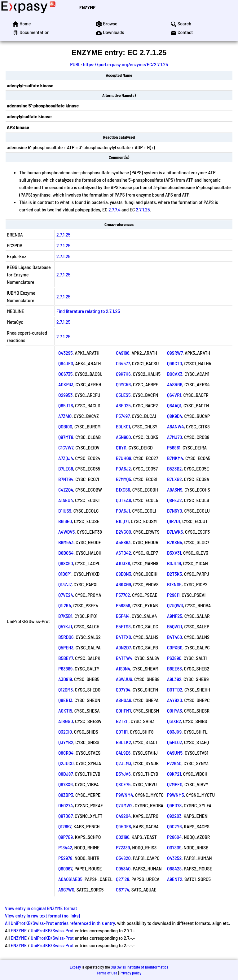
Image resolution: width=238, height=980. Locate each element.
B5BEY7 (66, 658)
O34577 (123, 363)
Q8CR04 (66, 753)
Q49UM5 (175, 753)
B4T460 (175, 637)
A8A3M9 (175, 490)
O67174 (123, 889)
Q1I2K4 (65, 605)
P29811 (173, 595)
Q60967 (65, 868)
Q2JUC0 (66, 763)
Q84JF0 (66, 363)
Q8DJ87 (65, 774)
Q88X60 (66, 563)
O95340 (123, 868)
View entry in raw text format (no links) (42, 915)
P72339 (123, 847)
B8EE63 (174, 668)
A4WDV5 (66, 532)
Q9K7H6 (123, 374)
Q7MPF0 (175, 784)
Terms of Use (107, 973)
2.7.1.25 (143, 209)
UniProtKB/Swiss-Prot (52, 930)
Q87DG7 (65, 816)
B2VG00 (123, 532)
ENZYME (87, 7)
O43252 (174, 858)
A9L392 (174, 679)
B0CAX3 (175, 374)
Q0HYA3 (174, 711)
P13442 (65, 847)
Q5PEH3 (66, 647)
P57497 (123, 416)
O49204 (123, 816)
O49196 (123, 353)
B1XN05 (174, 584)
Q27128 (123, 879)
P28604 (174, 837)
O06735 (65, 374)
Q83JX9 (174, 732)
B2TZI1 (122, 721)
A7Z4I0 (65, 416)
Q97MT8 (66, 437)
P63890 (174, 658)
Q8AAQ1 (174, 405)
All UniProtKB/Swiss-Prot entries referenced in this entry (60, 923)
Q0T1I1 (122, 732)
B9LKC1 (123, 426)
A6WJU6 (124, 679)
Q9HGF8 (123, 826)
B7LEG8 (66, 468)
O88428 (174, 868)
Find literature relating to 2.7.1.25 (88, 311)
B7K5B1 (65, 616)
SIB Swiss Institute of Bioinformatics (140, 967)
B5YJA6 (123, 774)
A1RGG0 (66, 721)
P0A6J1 (123, 511)
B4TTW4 (124, 658)
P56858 (123, 605)
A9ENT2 (175, 879)
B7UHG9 (123, 458)
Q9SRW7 (175, 353)
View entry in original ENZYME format (41, 908)
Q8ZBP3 (66, 795)
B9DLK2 (123, 742)
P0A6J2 (123, 468)
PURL (75, 64)
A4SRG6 (175, 384)
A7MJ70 (175, 437)
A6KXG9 (123, 584)
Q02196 (123, 837)
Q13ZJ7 (65, 584)
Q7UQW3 (175, 605)
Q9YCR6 (123, 384)
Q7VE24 (66, 595)
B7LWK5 (175, 532)
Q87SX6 (65, 784)
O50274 (66, 805)
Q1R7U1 (174, 521)
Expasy (75, 967)
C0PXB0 (175, 647)
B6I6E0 (65, 521)
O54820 (123, 858)
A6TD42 (123, 553)
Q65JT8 (66, 405)
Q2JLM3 (123, 763)
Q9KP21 (174, 774)
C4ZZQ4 (66, 490)
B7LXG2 (174, 479)
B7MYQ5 (123, 479)
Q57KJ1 (65, 626)
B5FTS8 (123, 626)
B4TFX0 (123, 637)
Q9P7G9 (66, 837)
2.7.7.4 (115, 209)
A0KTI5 (65, 711)
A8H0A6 (123, 700)
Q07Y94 (123, 689)
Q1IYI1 (121, 447)
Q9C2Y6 (174, 826)
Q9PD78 (174, 805)
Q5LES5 (123, 395)
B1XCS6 (123, 490)
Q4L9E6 (123, 753)
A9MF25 (175, 616)
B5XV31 (174, 553)
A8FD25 (123, 405)
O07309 (174, 847)
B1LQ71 (122, 521)
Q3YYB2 (66, 742)
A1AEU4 (66, 500)
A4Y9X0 (175, 700)
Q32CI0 (65, 732)
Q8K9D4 (175, 416)
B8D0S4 (66, 553)
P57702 (123, 595)
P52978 (65, 858)
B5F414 (123, 616)
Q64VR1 (174, 395)
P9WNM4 (124, 795)
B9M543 (66, 542)
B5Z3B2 (174, 468)
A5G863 (123, 542)
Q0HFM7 (123, 711)
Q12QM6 (66, 689)
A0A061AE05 (70, 879)
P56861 (174, 447)
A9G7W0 (66, 889)
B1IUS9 (65, 511)
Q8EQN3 (123, 574)
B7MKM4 (175, 458)
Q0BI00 (65, 426)
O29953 (65, 395)
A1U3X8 (123, 563)
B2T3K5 (174, 574)
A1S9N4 (123, 668)
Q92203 (174, 816)
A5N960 (123, 437)
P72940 (174, 763)
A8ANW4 (175, 426)
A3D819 (65, 679)
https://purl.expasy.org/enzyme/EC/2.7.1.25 (126, 64)
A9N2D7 (123, 647)
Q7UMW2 (124, 805)
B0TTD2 (175, 689)
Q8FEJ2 (174, 500)
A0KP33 (66, 384)
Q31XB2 (174, 721)
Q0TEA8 (123, 500)
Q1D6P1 (65, 574)
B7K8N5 (175, 542)
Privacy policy (130, 973)
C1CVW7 (66, 447)
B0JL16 (174, 563)
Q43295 (66, 353)
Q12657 (65, 826)
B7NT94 (66, 479)
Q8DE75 (123, 784)
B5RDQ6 (66, 637)
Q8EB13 (65, 700)
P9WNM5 (176, 795)
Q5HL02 (174, 742)
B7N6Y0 (175, 511)
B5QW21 (175, 626)
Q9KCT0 (175, 363)
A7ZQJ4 (66, 458)
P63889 (65, 668)
